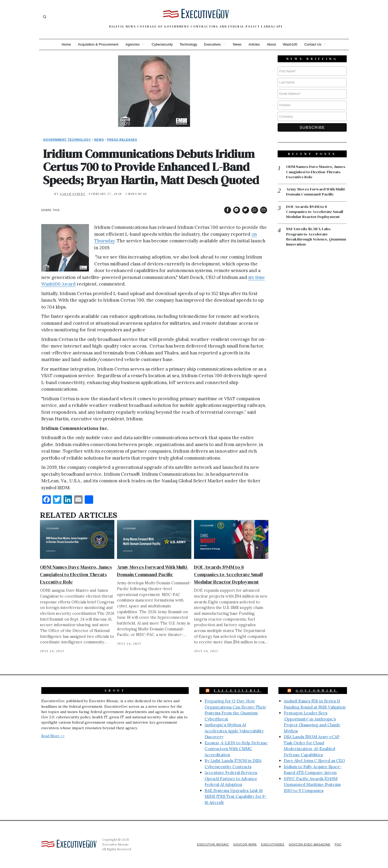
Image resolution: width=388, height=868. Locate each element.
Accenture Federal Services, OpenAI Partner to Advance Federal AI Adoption (231, 778)
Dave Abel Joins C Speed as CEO (314, 761)
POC (338, 844)
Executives (212, 44)
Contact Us (315, 44)
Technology (188, 44)
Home (64, 44)
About (272, 44)
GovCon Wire (242, 844)
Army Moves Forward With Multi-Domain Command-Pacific (316, 192)
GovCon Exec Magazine (309, 844)
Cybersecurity (161, 44)
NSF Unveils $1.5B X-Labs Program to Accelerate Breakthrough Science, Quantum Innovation (308, 237)
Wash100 (291, 44)
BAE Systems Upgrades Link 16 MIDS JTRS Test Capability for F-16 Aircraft (236, 796)
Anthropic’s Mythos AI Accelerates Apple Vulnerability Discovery (234, 731)
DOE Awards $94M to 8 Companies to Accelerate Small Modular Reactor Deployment (228, 574)
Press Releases (122, 140)
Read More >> (53, 736)
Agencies (131, 44)
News (238, 44)
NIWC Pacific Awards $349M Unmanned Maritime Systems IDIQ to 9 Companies (312, 785)
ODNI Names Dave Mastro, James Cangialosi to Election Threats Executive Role (76, 574)
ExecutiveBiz (238, 691)
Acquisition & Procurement (97, 44)
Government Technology (67, 140)
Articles (255, 44)
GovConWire (317, 691)
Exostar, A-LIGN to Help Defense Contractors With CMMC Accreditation (236, 749)
